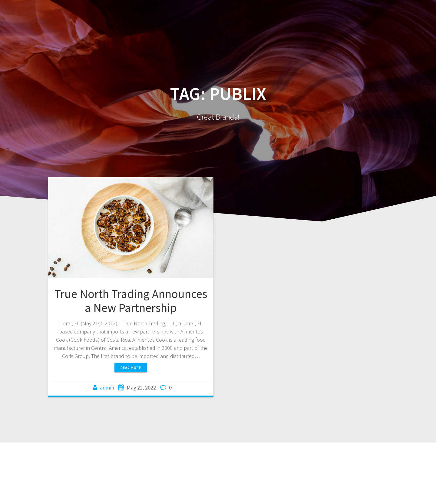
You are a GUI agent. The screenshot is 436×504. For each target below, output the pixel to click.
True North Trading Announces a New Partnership (131, 301)
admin (107, 388)
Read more (131, 368)
